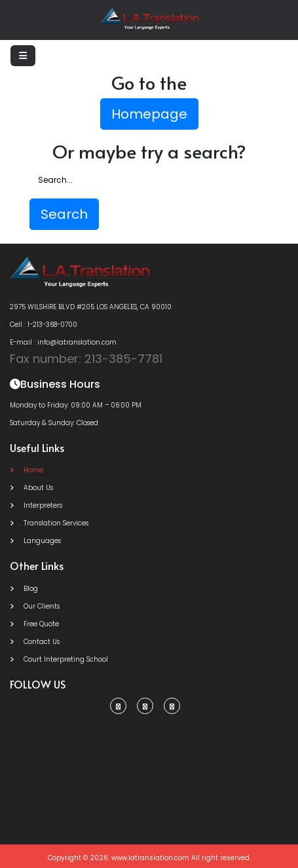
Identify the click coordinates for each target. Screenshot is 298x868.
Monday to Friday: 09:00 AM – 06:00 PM (76, 405)
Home (27, 470)
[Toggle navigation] (23, 56)
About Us (31, 488)
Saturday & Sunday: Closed (54, 423)
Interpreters (36, 505)
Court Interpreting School (59, 659)
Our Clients (35, 606)
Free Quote (34, 624)
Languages (35, 541)
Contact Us (35, 642)
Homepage (149, 114)
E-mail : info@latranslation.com (63, 342)
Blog (24, 589)
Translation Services (49, 523)
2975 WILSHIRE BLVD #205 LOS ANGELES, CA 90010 (91, 307)
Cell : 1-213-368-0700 (44, 325)
